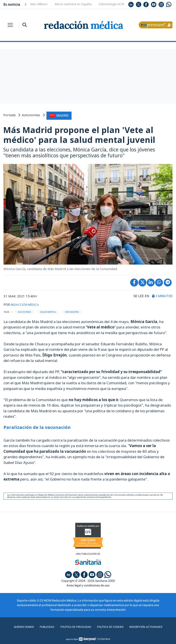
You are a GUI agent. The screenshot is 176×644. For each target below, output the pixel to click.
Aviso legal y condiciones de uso (88, 585)
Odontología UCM (111, 4)
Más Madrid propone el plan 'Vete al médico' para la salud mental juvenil (79, 134)
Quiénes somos (19, 626)
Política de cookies (111, 626)
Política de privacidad (74, 626)
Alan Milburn (39, 4)
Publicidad (43, 626)
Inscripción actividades (150, 626)
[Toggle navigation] (10, 25)
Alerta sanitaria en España (73, 4)
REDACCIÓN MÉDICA (27, 304)
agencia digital (72, 638)
